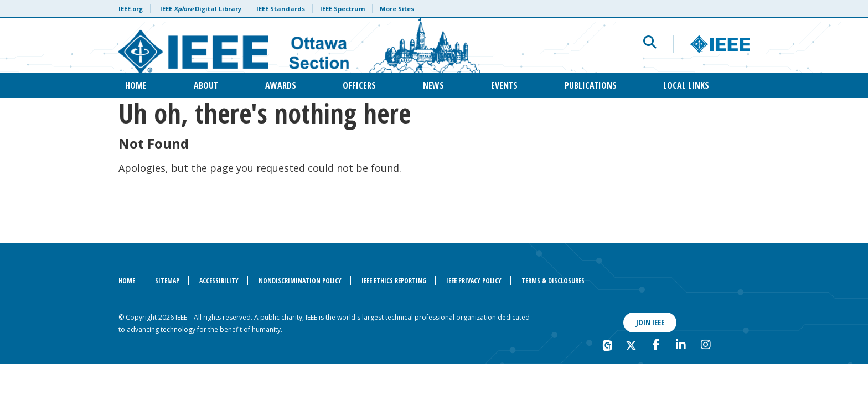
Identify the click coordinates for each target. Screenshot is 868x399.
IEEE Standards (281, 9)
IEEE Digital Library (201, 9)
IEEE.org (131, 9)
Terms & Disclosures (553, 281)
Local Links (686, 85)
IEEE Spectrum (342, 9)
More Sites (397, 9)
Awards (281, 85)
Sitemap (167, 281)
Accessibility (219, 281)
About (206, 85)
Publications (591, 85)
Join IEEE (650, 322)
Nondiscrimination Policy (300, 281)
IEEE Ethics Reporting (394, 281)
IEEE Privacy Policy (474, 281)
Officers (359, 85)
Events (504, 85)
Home (136, 85)
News (433, 85)
